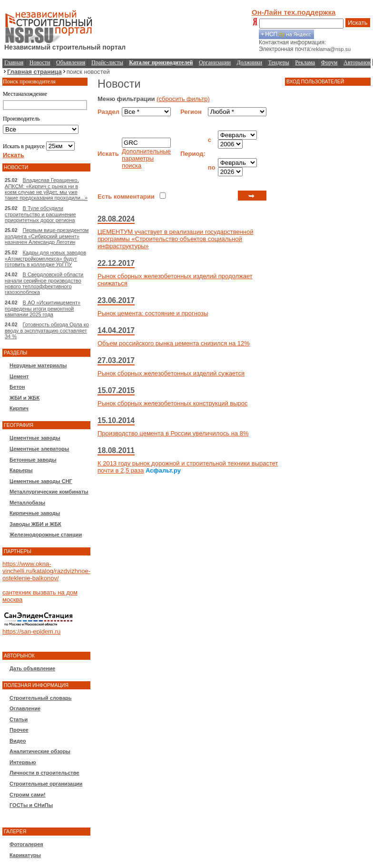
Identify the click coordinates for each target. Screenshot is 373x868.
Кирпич (19, 408)
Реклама (305, 62)
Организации (215, 62)
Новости (40, 62)
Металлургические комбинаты (49, 492)
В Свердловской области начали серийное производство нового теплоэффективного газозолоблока (44, 283)
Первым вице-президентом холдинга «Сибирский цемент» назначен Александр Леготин (47, 236)
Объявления (71, 62)
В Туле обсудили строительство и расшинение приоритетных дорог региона (40, 214)
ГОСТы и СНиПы (31, 805)
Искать (358, 23)
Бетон (17, 387)
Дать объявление (32, 668)
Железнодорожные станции (46, 535)
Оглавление (25, 708)
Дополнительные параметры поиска (146, 158)
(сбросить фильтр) (183, 99)
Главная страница (34, 72)
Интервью (23, 762)
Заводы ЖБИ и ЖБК (35, 524)
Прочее (19, 730)
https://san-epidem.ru (31, 631)
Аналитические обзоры (40, 751)
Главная (14, 62)
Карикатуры (25, 855)
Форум (329, 62)
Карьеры (21, 470)
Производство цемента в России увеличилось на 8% (173, 433)
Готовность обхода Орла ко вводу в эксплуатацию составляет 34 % (47, 330)
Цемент (19, 376)
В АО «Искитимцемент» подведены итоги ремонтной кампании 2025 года (43, 308)
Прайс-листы (107, 62)
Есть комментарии (126, 197)
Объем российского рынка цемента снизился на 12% (174, 343)
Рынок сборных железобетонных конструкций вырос (173, 403)
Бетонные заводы (33, 460)
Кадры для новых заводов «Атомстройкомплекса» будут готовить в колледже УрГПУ (45, 258)
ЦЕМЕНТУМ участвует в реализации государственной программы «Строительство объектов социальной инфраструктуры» (176, 239)
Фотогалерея (26, 844)
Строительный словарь (41, 698)
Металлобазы (27, 503)
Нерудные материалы (38, 365)
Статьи (19, 719)
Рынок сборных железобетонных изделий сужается (171, 373)
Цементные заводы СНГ (41, 481)
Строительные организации (46, 784)
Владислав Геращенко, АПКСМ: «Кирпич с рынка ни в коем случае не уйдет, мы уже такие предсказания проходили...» (46, 189)
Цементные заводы (35, 438)
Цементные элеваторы (39, 449)
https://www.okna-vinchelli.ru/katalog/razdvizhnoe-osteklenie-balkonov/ (46, 571)
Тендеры (279, 62)
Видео (18, 741)
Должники (250, 62)
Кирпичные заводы (35, 513)
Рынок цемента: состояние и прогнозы (153, 313)
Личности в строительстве (44, 773)
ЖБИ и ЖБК (25, 398)
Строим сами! (28, 795)
